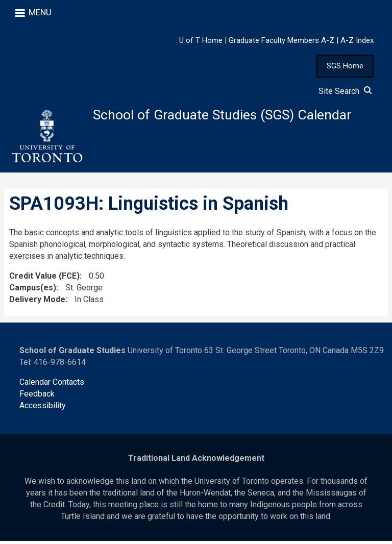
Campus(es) (33, 290)
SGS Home (345, 66)
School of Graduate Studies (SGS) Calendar (230, 116)
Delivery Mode (37, 302)
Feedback (37, 397)
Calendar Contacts (52, 385)
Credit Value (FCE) (44, 279)
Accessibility (43, 409)
